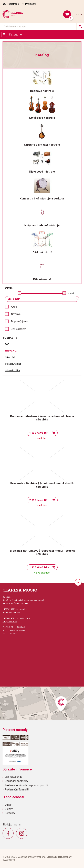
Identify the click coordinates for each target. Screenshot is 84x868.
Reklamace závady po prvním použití (26, 785)
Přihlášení (31, 4)
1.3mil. (71, 293)
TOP (7, 344)
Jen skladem (19, 329)
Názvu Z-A (10, 357)
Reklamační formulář (17, 790)
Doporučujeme (20, 321)
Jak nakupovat (13, 777)
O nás (8, 805)
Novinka (16, 314)
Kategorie (15, 34)
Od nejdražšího (12, 370)
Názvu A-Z (11, 351)
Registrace (13, 4)
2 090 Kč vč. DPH (39, 500)
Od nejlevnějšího (13, 364)
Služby (9, 809)
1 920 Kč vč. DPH (39, 433)
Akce (14, 307)
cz (78, 14)
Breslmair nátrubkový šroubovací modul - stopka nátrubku (42, 552)
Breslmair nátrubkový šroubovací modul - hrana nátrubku (42, 418)
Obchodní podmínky (16, 781)
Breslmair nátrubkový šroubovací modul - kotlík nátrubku (42, 485)
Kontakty (10, 813)
